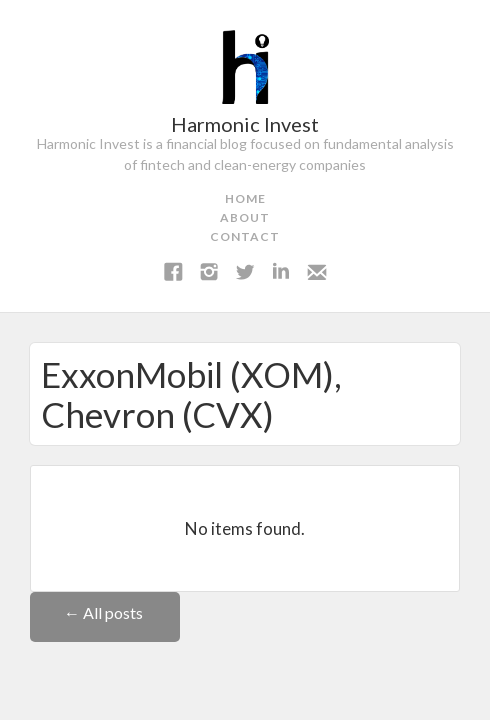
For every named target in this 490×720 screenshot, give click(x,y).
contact (245, 236)
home (245, 198)
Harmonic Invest (245, 124)
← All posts (105, 612)
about (245, 217)
